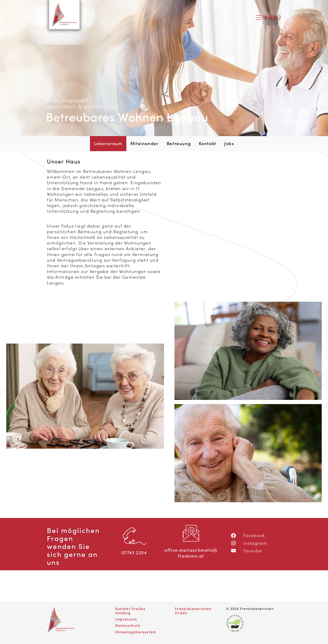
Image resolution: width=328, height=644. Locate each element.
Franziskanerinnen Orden (193, 611)
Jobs (229, 143)
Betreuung (179, 143)
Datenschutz (128, 625)
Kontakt (208, 143)
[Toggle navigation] (268, 17)
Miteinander (145, 143)
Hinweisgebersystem (136, 632)
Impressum (126, 619)
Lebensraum (110, 143)
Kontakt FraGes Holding (130, 611)
